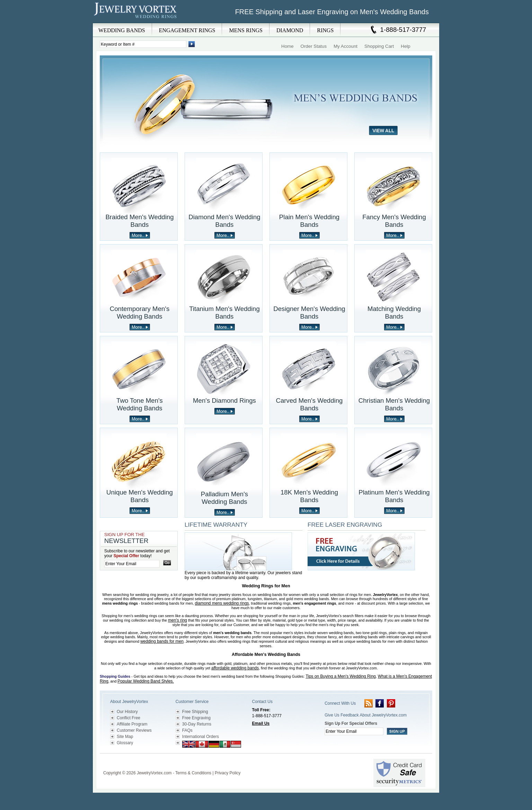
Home (287, 46)
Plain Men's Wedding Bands (309, 221)
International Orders (201, 737)
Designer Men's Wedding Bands (309, 313)
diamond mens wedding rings (222, 603)
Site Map (125, 737)
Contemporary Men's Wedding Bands (140, 313)
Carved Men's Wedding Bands (309, 404)
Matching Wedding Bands (394, 313)
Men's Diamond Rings (224, 400)
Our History (127, 712)
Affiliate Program (132, 724)
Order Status (314, 46)
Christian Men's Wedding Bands (394, 404)
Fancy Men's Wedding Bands (394, 221)
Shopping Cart (379, 46)
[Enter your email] (132, 564)
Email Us (261, 723)
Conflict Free (128, 718)
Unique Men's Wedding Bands (140, 496)
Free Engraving (196, 718)
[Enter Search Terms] (143, 44)
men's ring (178, 620)
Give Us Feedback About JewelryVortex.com (366, 715)
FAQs (187, 730)
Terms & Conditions (193, 773)
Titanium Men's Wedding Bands (224, 313)
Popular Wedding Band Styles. (146, 681)
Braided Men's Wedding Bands (139, 221)
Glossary (125, 743)
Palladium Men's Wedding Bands (224, 498)
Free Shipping (195, 712)
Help (405, 46)
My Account (345, 46)
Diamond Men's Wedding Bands (224, 221)
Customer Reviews (134, 730)
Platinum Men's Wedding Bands (394, 496)
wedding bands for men (162, 641)
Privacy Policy (228, 773)
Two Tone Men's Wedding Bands (140, 404)
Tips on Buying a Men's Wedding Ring (340, 676)
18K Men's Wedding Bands (309, 496)
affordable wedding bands (235, 668)
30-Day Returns (197, 724)
